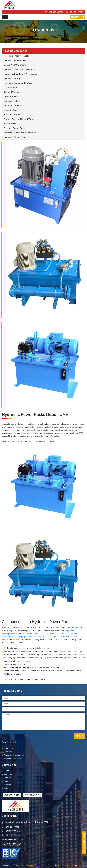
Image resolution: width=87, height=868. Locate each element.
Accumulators (10, 110)
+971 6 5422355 (12, 827)
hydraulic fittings (14, 634)
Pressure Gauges (12, 115)
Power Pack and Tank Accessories (20, 74)
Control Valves (11, 87)
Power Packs (10, 124)
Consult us (6, 679)
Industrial (8, 752)
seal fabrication (65, 637)
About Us (8, 774)
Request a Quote (78, 17)
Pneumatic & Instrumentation (16, 755)
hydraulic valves (66, 634)
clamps (11, 637)
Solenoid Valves (11, 92)
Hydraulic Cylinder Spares (16, 137)
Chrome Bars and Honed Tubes (19, 119)
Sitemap (7, 785)
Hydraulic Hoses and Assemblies (20, 69)
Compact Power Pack (14, 128)
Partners (8, 778)
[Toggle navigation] (5, 17)
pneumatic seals (31, 637)
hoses (42, 634)
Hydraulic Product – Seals (16, 56)
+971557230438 (12, 831)
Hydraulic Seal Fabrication (16, 60)
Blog (6, 781)
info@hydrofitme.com (14, 839)
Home (6, 771)
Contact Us (9, 788)
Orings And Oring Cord (15, 65)
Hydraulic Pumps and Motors (18, 83)
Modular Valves (11, 96)
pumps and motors (31, 634)
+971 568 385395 (54, 12)
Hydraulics (8, 748)
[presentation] (19, 736)
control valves (52, 634)
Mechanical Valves (13, 105)
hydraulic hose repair (49, 637)
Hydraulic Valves (12, 101)
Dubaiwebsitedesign (65, 865)
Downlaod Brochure (84, 843)
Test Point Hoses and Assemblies (20, 133)
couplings (19, 637)
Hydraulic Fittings (12, 78)
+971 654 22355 (75, 12)
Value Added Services (13, 759)
